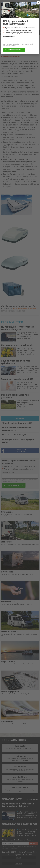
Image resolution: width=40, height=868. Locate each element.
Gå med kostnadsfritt (14, 50)
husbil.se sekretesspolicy (9, 46)
